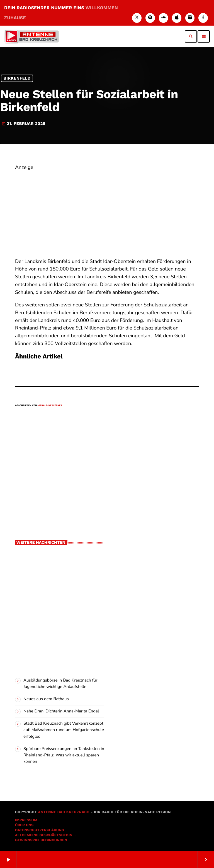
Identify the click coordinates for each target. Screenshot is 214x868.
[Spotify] (150, 18)
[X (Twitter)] (137, 18)
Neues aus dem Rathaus (46, 699)
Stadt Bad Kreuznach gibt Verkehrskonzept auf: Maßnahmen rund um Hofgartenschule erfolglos (64, 730)
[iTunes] (177, 18)
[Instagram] (190, 18)
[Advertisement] (107, 211)
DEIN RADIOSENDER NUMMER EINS (61, 13)
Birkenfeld (17, 78)
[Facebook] (203, 18)
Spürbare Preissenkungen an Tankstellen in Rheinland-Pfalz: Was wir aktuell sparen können (64, 755)
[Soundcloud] (164, 18)
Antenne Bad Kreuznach (64, 812)
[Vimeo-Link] (31, 36)
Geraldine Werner (50, 405)
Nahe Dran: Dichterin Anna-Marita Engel (61, 711)
